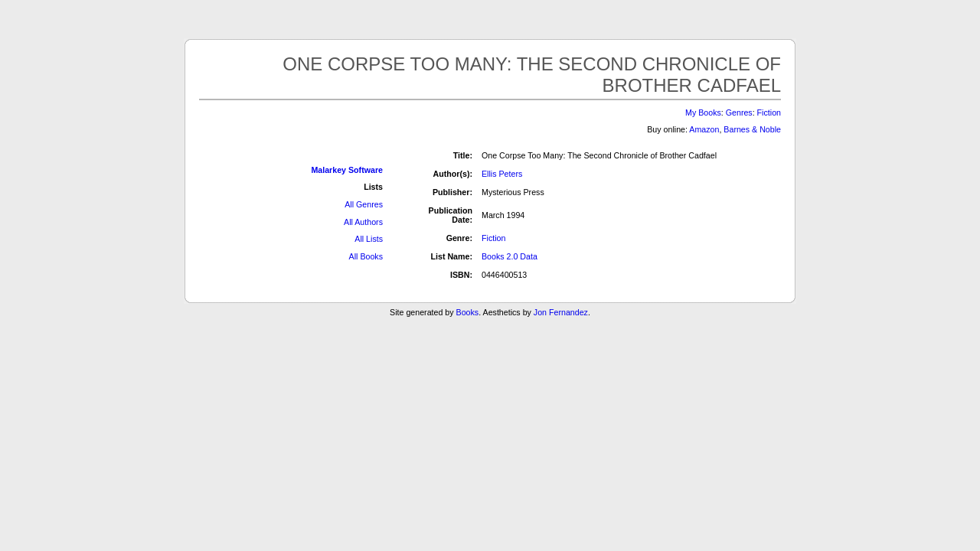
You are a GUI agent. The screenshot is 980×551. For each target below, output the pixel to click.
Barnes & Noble (752, 129)
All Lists (369, 239)
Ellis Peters (502, 174)
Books (468, 312)
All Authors (363, 222)
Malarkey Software (347, 170)
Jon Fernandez (561, 312)
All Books (366, 256)
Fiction (769, 112)
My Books (703, 112)
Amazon (704, 129)
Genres (739, 112)
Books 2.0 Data (510, 256)
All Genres (364, 204)
